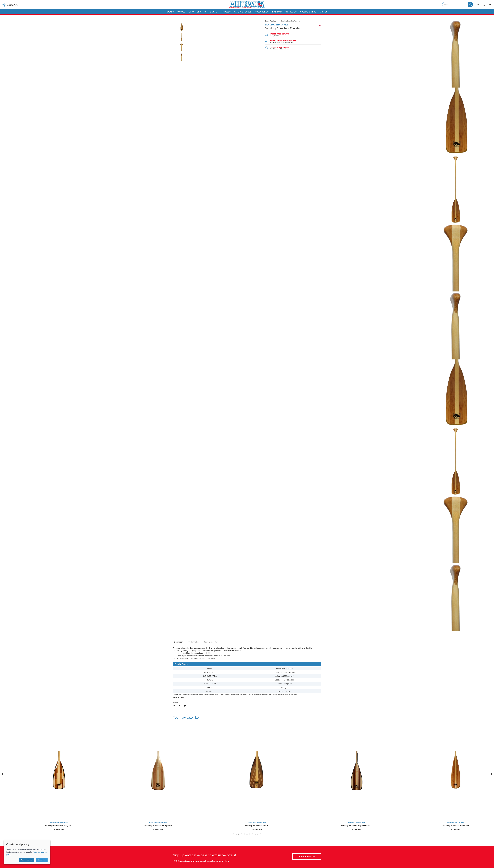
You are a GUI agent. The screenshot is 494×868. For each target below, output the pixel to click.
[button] (484, 5)
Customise (42, 860)
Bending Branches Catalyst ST (148, 826)
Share (175, 702)
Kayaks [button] (170, 12)
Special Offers (308, 12)
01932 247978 (10, 5)
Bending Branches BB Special (247, 826)
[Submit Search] (471, 5)
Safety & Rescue (243, 12)
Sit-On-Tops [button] (195, 12)
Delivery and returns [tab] (211, 642)
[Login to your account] (478, 5)
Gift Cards (291, 12)
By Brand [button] (277, 12)
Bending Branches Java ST (346, 826)
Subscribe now (307, 856)
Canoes (181, 12)
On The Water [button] (211, 12)
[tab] (233, 834)
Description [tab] (179, 642)
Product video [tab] (193, 642)
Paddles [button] (226, 12)
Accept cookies (26, 860)
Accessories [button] (262, 12)
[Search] (458, 5)
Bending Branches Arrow (49, 826)
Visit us (324, 12)
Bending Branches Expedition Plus (445, 826)
